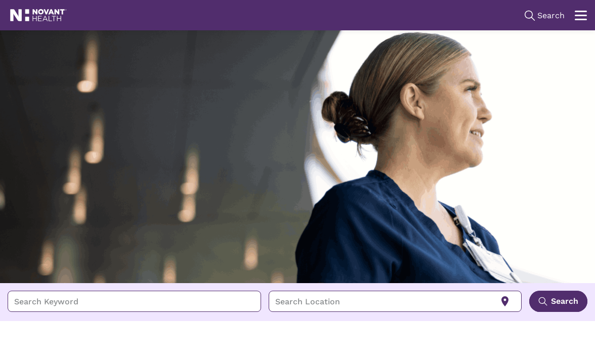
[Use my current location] (505, 301)
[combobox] (134, 301)
